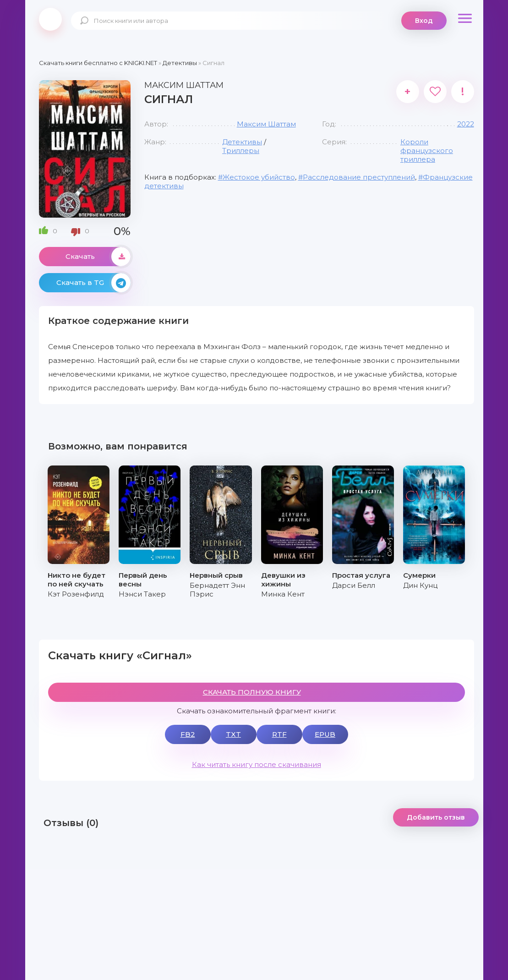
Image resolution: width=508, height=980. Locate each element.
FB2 (188, 734)
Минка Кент (283, 594)
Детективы (242, 142)
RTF (279, 734)
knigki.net (50, 19)
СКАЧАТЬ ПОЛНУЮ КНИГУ (252, 692)
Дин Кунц (420, 585)
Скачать (98, 257)
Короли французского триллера (427, 151)
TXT (233, 734)
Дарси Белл (354, 585)
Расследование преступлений (359, 177)
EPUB (325, 734)
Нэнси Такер (142, 594)
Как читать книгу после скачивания (257, 764)
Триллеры (241, 151)
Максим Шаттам (266, 124)
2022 (466, 124)
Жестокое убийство (259, 177)
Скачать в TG (93, 283)
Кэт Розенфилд (76, 594)
